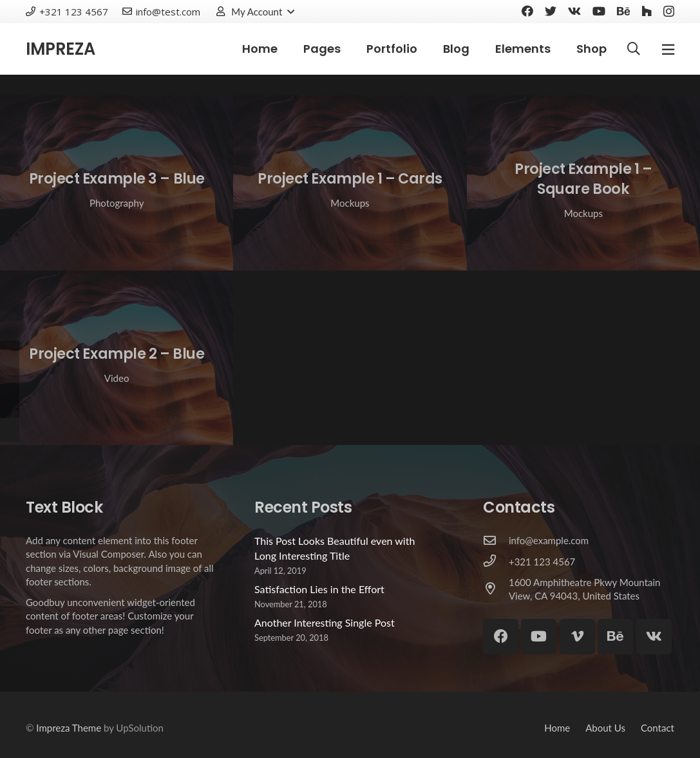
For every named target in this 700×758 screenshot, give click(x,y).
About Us (605, 728)
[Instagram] (669, 12)
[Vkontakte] (574, 11)
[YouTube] (599, 11)
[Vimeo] (577, 637)
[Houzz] (647, 11)
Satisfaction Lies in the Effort (319, 589)
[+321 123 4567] (496, 562)
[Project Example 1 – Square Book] (583, 183)
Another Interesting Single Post (325, 622)
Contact (657, 728)
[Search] (634, 49)
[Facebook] (527, 11)
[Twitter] (551, 11)
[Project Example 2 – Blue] (117, 358)
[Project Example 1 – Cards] (350, 183)
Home (557, 728)
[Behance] (623, 11)
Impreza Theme (69, 728)
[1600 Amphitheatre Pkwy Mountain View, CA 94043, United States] (496, 589)
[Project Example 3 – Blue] (117, 183)
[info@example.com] (496, 541)
